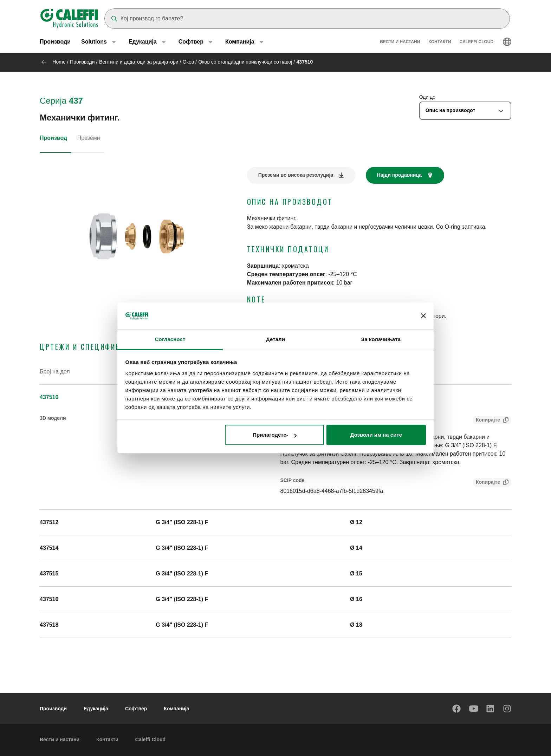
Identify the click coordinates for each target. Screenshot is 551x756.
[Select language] (507, 42)
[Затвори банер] (423, 316)
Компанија (176, 709)
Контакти (440, 42)
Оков (188, 62)
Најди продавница (399, 175)
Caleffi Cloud (477, 42)
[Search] (307, 19)
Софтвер (136, 709)
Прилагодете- (274, 435)
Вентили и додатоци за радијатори (139, 62)
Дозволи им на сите (376, 435)
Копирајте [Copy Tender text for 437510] (487, 421)
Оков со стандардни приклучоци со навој (245, 62)
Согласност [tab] (170, 339)
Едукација (96, 709)
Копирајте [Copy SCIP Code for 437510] (487, 483)
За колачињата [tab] (381, 339)
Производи (55, 42)
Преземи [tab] (89, 138)
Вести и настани (400, 42)
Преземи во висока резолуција (296, 175)
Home (59, 62)
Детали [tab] (275, 339)
